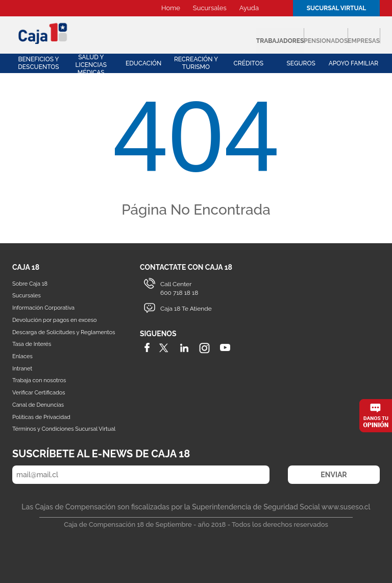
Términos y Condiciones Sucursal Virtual (64, 429)
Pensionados (265, 36)
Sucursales (210, 8)
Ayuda (249, 8)
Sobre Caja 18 (30, 284)
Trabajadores (175, 36)
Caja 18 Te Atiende (186, 309)
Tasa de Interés (32, 344)
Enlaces (22, 356)
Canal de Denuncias (38, 405)
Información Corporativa (43, 308)
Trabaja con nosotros (39, 380)
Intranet (22, 369)
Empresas (344, 36)
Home (171, 8)
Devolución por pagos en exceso (55, 320)
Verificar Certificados (39, 393)
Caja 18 (43, 33)
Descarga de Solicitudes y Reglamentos (64, 332)
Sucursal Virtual (337, 8)
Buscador (277, 8)
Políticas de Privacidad (41, 417)
